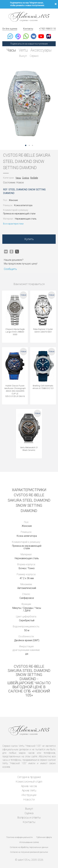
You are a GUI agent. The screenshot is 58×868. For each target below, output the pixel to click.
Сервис (34, 56)
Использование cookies (29, 842)
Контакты (28, 29)
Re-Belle (34, 178)
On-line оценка (10, 29)
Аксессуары (41, 50)
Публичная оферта (44, 837)
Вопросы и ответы (29, 817)
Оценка (29, 813)
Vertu (23, 50)
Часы (11, 50)
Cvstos (26, 178)
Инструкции (29, 795)
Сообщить (10, 269)
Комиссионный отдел (29, 782)
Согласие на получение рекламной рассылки (29, 852)
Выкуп (23, 56)
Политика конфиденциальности (19, 837)
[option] (29, 104)
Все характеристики (13, 224)
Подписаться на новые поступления (29, 44)
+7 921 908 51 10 (47, 29)
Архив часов (29, 786)
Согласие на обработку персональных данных (29, 847)
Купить (29, 239)
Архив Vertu (29, 790)
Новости (29, 799)
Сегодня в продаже (29, 777)
